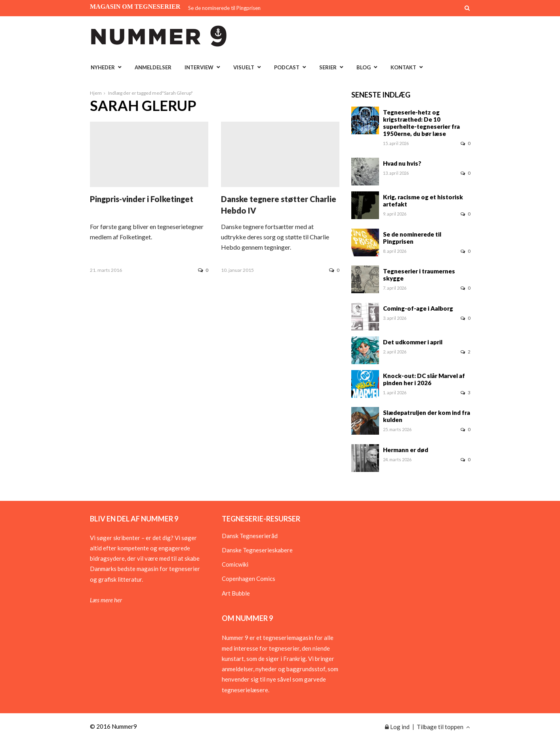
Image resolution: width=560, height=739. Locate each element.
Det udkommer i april (413, 342)
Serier (328, 67)
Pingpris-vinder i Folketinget (142, 199)
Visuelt (244, 67)
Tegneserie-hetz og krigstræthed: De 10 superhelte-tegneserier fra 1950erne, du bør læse (421, 123)
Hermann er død (406, 450)
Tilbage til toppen (443, 727)
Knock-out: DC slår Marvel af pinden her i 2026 (424, 379)
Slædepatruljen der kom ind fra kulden (427, 416)
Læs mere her (106, 600)
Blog (364, 67)
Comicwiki (235, 564)
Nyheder (103, 67)
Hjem (96, 93)
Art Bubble (236, 593)
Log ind (397, 727)
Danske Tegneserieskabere (257, 550)
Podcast (287, 67)
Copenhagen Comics (249, 579)
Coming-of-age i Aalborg (418, 308)
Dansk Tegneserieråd (250, 536)
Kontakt (403, 67)
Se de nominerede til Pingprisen (224, 8)
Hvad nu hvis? (402, 163)
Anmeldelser (153, 67)
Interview (199, 67)
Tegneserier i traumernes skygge (419, 275)
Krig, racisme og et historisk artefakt (423, 201)
